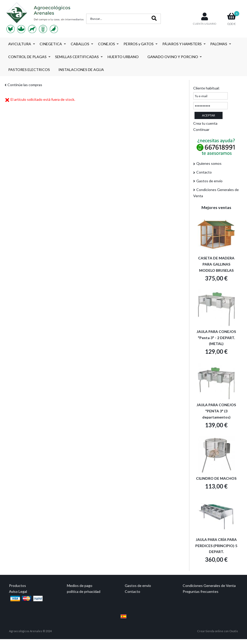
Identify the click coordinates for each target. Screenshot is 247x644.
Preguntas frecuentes (201, 591)
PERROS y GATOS (139, 44)
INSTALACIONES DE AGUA (81, 70)
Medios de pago (80, 586)
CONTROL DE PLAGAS (27, 57)
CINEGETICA (51, 44)
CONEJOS (107, 44)
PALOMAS (219, 44)
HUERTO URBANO (123, 57)
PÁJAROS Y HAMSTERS (182, 44)
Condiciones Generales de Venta (216, 193)
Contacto (204, 172)
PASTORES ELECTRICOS (29, 70)
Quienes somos (209, 163)
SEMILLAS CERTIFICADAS (77, 57)
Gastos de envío (209, 181)
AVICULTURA (20, 44)
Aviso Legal (18, 591)
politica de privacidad (84, 591)
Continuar (201, 129)
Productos (17, 586)
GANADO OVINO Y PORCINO (173, 57)
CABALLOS (80, 44)
